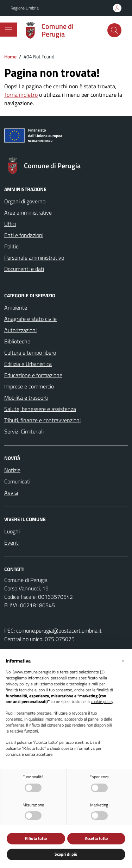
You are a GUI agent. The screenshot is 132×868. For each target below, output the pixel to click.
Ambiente (16, 308)
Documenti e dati (24, 269)
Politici (12, 246)
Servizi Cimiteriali (24, 431)
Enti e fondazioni (24, 235)
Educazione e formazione (33, 375)
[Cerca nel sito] (114, 30)
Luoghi (12, 531)
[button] (123, 660)
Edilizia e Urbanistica (28, 364)
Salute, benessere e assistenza (40, 409)
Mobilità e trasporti (26, 398)
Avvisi (11, 493)
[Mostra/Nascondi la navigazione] (8, 30)
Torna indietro (21, 95)
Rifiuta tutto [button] (36, 838)
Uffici (10, 224)
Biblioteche (17, 341)
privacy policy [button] (18, 684)
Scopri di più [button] (66, 854)
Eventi (12, 543)
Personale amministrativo (34, 258)
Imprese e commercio (29, 386)
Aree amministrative (28, 213)
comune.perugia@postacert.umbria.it (59, 631)
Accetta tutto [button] (96, 838)
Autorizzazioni (20, 330)
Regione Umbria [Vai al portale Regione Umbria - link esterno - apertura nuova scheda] (25, 8)
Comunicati (17, 481)
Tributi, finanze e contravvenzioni (42, 420)
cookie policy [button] (102, 702)
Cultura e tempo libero (30, 353)
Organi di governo (25, 201)
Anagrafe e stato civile (30, 319)
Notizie (12, 470)
